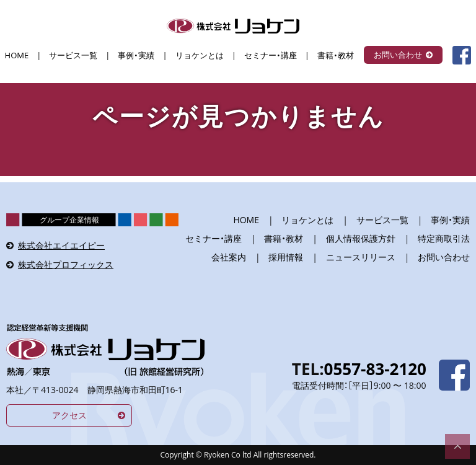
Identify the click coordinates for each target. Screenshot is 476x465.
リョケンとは (200, 55)
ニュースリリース (361, 257)
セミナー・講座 (271, 55)
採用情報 (286, 257)
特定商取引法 (444, 238)
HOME (17, 55)
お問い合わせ (398, 55)
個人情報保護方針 (361, 238)
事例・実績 (136, 55)
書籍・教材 (336, 55)
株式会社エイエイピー (61, 245)
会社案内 (229, 257)
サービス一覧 (73, 55)
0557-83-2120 (375, 369)
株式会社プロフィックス (66, 264)
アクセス (69, 415)
